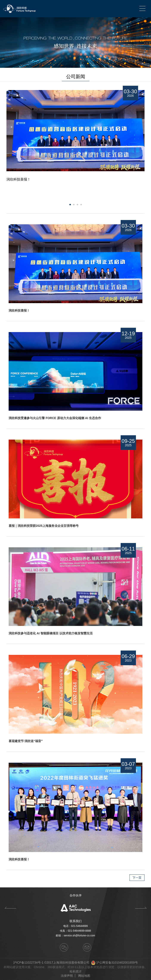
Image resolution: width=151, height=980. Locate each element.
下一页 (137, 878)
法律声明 (67, 976)
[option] (75, 192)
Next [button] (142, 192)
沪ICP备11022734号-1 (28, 963)
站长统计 (76, 971)
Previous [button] (10, 908)
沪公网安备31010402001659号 (117, 963)
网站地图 (84, 976)
